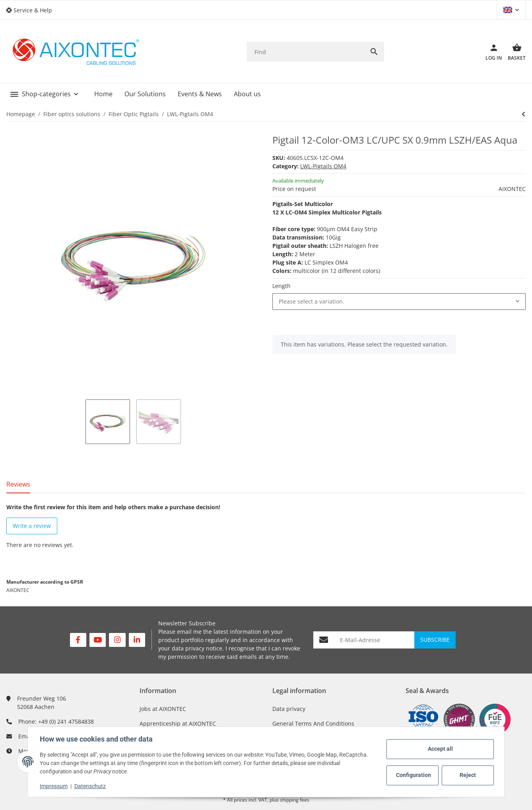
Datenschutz (91, 786)
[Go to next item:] (523, 114)
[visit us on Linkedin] (137, 640)
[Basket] (514, 52)
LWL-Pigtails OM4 (323, 166)
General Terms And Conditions (313, 723)
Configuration (413, 775)
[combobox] (399, 302)
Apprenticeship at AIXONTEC (178, 723)
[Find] (306, 52)
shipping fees (295, 800)
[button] (32, 10)
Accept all (440, 749)
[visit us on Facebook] (78, 640)
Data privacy (289, 709)
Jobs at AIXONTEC (163, 709)
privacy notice (204, 648)
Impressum (54, 786)
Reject (467, 775)
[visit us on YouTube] (98, 640)
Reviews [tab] (18, 484)
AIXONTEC (512, 189)
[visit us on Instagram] (117, 640)
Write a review (32, 526)
